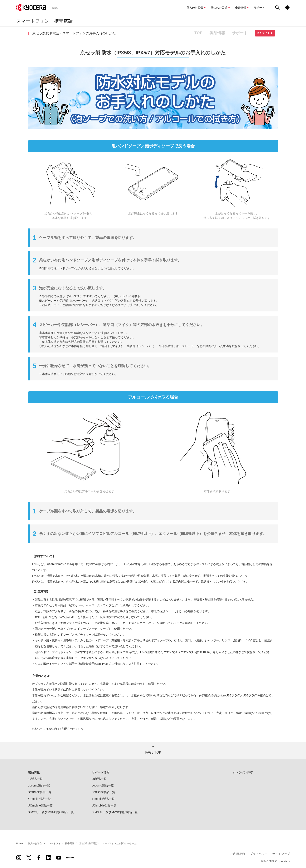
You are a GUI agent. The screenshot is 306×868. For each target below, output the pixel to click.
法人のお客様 (219, 8)
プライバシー (259, 854)
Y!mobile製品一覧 (39, 799)
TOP (198, 33)
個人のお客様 (195, 8)
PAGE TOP (153, 752)
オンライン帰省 (243, 772)
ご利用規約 (238, 854)
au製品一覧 (35, 779)
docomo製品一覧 (39, 785)
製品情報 (217, 33)
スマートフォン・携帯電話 (60, 843)
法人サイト (265, 33)
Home (20, 843)
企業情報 (241, 8)
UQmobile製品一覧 (40, 805)
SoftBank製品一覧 (40, 792)
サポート (259, 8)
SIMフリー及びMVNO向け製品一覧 (51, 812)
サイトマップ (281, 854)
